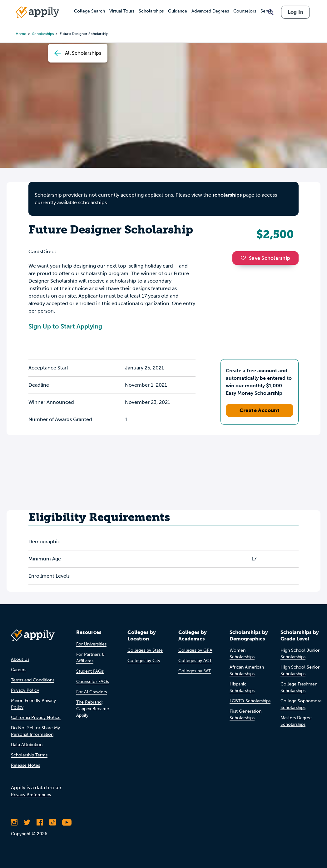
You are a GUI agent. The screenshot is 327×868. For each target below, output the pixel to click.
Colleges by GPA (195, 650)
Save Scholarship (265, 258)
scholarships (227, 195)
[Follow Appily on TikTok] (53, 822)
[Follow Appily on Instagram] (14, 822)
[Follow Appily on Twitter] (27, 822)
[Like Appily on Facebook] (40, 822)
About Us (20, 659)
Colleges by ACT (195, 661)
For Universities (91, 644)
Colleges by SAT (195, 671)
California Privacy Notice (36, 717)
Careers (19, 670)
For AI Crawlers (92, 692)
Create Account (260, 410)
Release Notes (25, 765)
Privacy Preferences (31, 795)
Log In (295, 12)
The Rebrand (89, 702)
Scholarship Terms (29, 755)
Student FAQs (90, 671)
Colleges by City (144, 661)
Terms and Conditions (33, 680)
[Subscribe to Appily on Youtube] (67, 822)
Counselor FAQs (93, 682)
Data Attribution (27, 745)
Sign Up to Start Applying (65, 326)
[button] (245, 258)
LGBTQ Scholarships (250, 701)
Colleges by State (145, 650)
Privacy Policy (25, 690)
